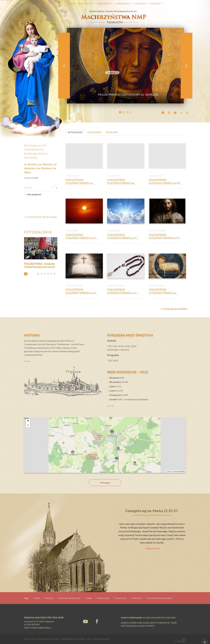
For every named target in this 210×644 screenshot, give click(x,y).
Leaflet (169, 472)
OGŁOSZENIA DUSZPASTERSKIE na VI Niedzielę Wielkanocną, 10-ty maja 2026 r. (84, 237)
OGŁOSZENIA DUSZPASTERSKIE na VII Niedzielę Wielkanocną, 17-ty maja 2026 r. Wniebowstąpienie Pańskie (167, 182)
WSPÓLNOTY (124, 4)
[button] (64, 66)
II (27, 217)
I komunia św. (121, 598)
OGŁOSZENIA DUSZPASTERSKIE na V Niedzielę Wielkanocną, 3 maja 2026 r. (123, 237)
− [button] (28, 425)
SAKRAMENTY (105, 4)
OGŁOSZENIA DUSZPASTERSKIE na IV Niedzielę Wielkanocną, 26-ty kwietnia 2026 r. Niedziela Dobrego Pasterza (167, 237)
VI (37, 217)
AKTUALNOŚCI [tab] (75, 132)
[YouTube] (85, 621)
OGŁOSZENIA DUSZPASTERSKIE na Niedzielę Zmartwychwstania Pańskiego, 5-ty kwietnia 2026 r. (167, 291)
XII (55, 217)
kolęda (89, 598)
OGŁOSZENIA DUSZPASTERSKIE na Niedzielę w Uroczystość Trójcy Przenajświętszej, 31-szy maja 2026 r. (83, 182)
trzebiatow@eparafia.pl (40, 628)
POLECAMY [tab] (112, 132)
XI (52, 217)
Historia (140, 4)
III (29, 217)
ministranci (137, 598)
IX (47, 217)
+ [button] (28, 421)
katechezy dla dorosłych (70, 598)
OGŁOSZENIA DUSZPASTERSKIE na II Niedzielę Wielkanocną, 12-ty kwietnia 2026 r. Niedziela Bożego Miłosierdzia (125, 291)
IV (32, 217)
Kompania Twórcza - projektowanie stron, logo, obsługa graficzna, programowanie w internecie (180, 640)
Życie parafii (85, 4)
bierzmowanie (103, 598)
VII (40, 217)
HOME (72, 4)
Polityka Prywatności (102, 639)
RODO (89, 639)
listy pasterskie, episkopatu (160, 598)
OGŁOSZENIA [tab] (94, 132)
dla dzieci (49, 598)
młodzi (37, 598)
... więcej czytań (152, 548)
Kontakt (155, 4)
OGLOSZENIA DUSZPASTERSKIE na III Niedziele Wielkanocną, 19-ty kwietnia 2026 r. (84, 291)
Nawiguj (105, 483)
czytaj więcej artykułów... (174, 309)
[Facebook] (97, 621)
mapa (105, 445)
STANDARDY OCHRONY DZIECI (73, 639)
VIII (44, 217)
